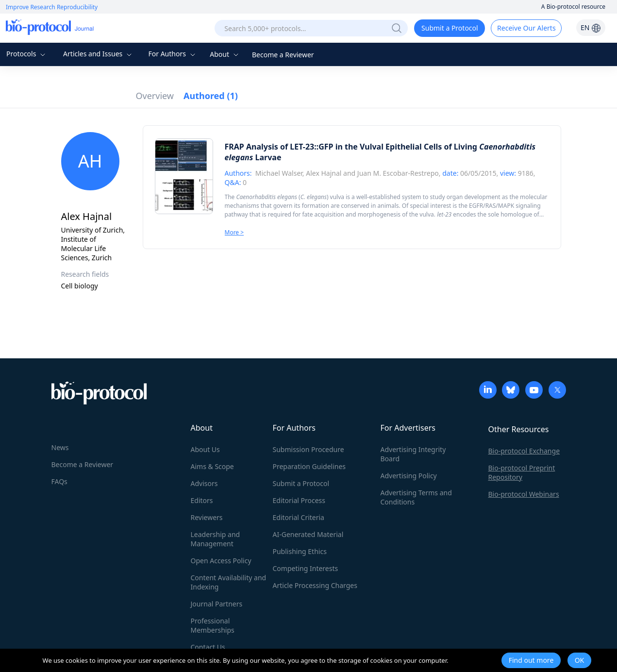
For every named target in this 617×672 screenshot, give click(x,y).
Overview (155, 96)
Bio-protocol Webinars (524, 494)
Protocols (27, 54)
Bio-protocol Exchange (524, 451)
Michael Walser (279, 173)
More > (234, 232)
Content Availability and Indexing (229, 582)
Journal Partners (217, 604)
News (60, 447)
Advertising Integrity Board (413, 454)
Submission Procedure (308, 449)
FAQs (59, 481)
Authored (211, 96)
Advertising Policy (409, 476)
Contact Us (208, 647)
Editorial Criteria (299, 517)
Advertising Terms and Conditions (416, 497)
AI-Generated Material (308, 534)
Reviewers (207, 517)
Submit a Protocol (450, 28)
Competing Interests (306, 568)
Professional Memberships (213, 625)
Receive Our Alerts (526, 28)
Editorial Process (299, 500)
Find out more (531, 660)
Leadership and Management (216, 539)
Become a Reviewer (283, 55)
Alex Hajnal (324, 173)
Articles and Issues (99, 54)
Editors (202, 500)
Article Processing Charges (315, 585)
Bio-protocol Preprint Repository (522, 472)
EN (591, 27)
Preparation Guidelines (309, 466)
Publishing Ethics (300, 551)
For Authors (173, 54)
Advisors (204, 483)
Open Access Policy (221, 561)
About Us (205, 449)
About (225, 54)
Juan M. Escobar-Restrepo (398, 173)
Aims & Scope (212, 466)
